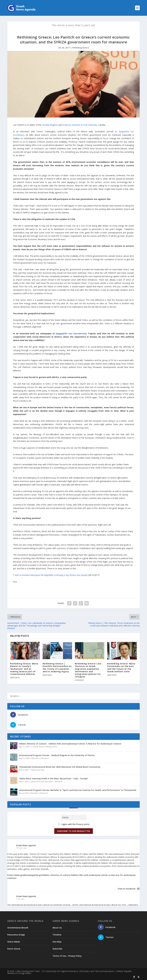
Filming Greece (51, 747)
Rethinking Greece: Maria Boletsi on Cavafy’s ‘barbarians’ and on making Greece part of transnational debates (24, 669)
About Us (57, 928)
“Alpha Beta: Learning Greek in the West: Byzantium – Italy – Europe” (54, 778)
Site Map (57, 942)
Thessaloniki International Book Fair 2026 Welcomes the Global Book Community (60, 767)
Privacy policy (83, 824)
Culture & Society (37, 770)
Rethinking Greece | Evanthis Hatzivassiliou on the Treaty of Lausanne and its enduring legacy (57, 668)
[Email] (74, 817)
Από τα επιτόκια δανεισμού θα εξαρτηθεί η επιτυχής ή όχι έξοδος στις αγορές (51, 575)
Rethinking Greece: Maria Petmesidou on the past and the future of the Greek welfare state (121, 668)
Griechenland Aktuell (18, 928)
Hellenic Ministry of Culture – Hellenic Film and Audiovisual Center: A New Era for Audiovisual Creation (70, 744)
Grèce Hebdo (14, 942)
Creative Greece (38, 747)
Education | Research (40, 758)
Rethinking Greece (81, 48)
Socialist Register (50, 125)
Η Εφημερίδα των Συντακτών (70, 333)
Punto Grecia (14, 949)
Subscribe (57, 949)
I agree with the (74, 824)
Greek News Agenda (26, 845)
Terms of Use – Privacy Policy (67, 956)
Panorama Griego (16, 935)
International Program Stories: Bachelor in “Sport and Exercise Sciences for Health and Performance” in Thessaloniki (78, 790)
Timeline (57, 935)
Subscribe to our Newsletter (74, 831)
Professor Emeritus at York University (80, 125)
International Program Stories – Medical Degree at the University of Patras (57, 755)
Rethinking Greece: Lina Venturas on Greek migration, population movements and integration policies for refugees (88, 670)
